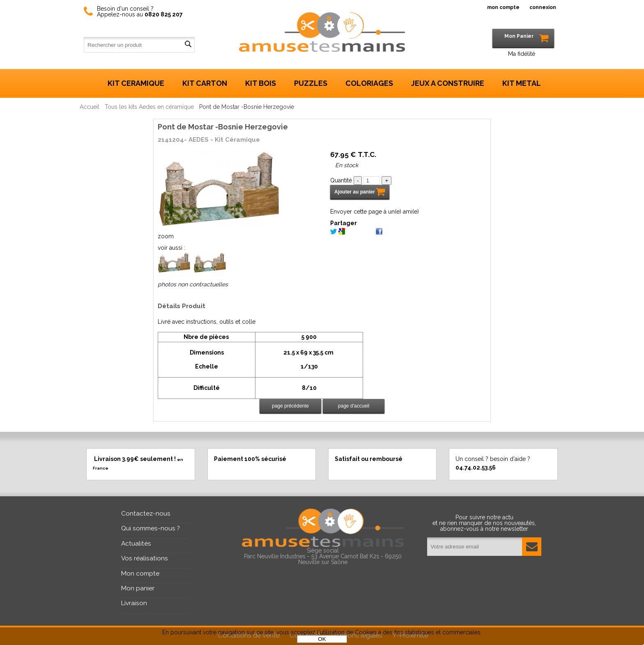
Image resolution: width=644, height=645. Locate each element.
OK (322, 639)
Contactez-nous (146, 514)
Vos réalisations (145, 558)
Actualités (136, 544)
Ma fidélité (522, 54)
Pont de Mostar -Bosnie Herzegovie (223, 127)
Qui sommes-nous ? (151, 528)
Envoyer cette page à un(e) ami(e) (375, 212)
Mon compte (140, 574)
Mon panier (138, 588)
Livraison (134, 603)
